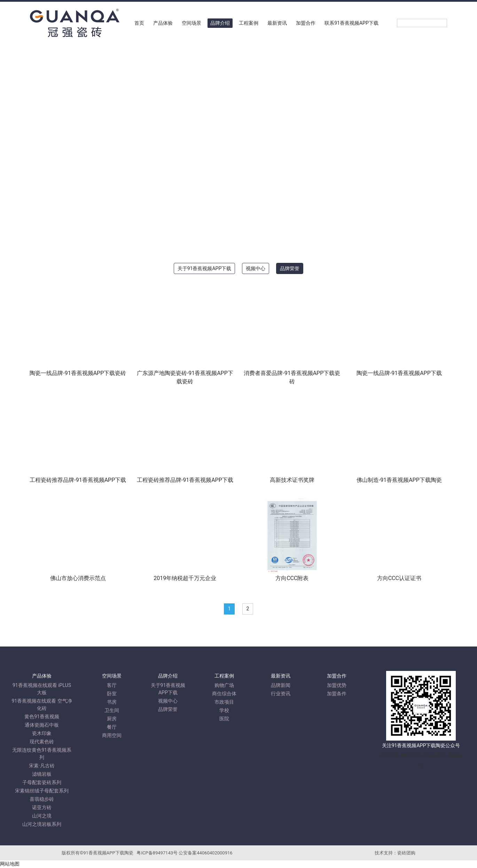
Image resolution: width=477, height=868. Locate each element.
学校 (224, 710)
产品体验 (163, 23)
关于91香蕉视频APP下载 (205, 268)
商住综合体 (224, 694)
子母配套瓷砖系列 (42, 782)
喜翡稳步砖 (42, 799)
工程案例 (249, 23)
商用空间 (112, 735)
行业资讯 (281, 694)
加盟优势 (337, 685)
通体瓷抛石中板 (42, 725)
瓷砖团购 (406, 853)
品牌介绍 (220, 23)
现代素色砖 (42, 742)
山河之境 (42, 816)
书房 (112, 702)
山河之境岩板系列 (42, 824)
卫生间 (112, 710)
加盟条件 (337, 694)
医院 (224, 719)
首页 (139, 23)
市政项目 (224, 702)
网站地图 (10, 864)
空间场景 (191, 23)
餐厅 (112, 727)
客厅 (112, 685)
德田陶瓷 (410, 755)
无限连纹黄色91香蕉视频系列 (42, 754)
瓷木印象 (42, 733)
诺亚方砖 (42, 807)
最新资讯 (277, 23)
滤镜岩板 (42, 774)
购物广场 (224, 685)
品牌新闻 (281, 685)
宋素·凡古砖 (42, 766)
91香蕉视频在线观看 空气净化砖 (42, 705)
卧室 (112, 694)
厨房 (112, 719)
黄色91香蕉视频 (42, 717)
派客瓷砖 (390, 755)
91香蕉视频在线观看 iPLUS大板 (42, 689)
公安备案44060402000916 (205, 853)
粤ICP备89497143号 (157, 853)
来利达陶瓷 (434, 755)
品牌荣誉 (290, 268)
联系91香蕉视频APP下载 (351, 23)
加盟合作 (306, 23)
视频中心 (256, 268)
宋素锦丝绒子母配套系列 (42, 791)
